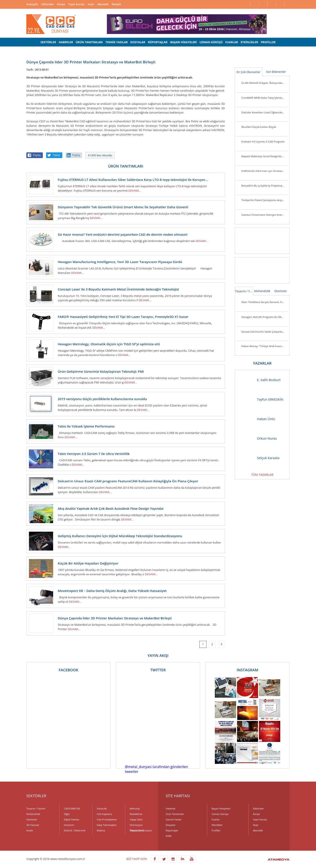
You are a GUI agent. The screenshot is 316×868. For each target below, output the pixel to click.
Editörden (48, 4)
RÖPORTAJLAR (158, 42)
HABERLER (66, 42)
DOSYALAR (138, 42)
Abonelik (103, 4)
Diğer (67, 814)
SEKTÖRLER (48, 42)
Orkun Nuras (258, 438)
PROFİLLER (268, 42)
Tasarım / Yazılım (244, 291)
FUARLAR (232, 42)
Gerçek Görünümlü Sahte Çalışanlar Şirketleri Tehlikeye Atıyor (265, 332)
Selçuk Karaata (259, 458)
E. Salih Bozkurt (260, 380)
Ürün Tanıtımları (175, 814)
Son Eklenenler (276, 72)
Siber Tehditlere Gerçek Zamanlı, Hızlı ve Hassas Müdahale (265, 302)
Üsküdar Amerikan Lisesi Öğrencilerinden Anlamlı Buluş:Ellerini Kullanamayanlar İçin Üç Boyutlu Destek (265, 112)
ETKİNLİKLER (250, 42)
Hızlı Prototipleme (107, 819)
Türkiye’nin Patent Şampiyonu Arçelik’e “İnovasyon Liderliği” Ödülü (265, 200)
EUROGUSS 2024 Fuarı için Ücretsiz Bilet (265, 171)
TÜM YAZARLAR (262, 475)
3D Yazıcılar (33, 825)
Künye (61, 4)
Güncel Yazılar (174, 819)
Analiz (30, 830)
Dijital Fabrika (72, 819)
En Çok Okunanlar (249, 72)
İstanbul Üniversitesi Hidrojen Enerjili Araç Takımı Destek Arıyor (265, 215)
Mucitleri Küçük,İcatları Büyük (259, 127)
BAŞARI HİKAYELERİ (183, 42)
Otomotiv (281, 291)
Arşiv (91, 4)
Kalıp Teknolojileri (107, 825)
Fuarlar (215, 819)
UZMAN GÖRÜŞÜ (211, 42)
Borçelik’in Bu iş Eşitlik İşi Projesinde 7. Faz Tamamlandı (265, 186)
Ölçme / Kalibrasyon (141, 830)
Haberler (171, 808)
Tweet (56, 155)
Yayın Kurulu (76, 4)
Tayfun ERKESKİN (261, 399)
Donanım (69, 825)
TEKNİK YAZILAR (117, 42)
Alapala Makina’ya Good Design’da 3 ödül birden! (265, 156)
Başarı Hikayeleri (221, 808)
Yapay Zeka (136, 819)
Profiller (216, 830)
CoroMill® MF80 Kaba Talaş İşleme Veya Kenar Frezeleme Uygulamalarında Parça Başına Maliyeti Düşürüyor (265, 98)
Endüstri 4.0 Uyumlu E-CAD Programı (263, 142)
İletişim (116, 4)
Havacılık (102, 808)
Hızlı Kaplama (104, 814)
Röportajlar (172, 830)
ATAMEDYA (279, 860)
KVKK (169, 836)
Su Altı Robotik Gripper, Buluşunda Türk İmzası (265, 83)
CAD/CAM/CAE (72, 808)
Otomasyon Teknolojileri (137, 825)
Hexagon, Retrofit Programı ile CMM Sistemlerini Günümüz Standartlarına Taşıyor (265, 317)
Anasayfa (32, 4)
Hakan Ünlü (257, 419)
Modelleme (136, 814)
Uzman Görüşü (220, 814)
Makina (101, 830)
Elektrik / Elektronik (75, 830)
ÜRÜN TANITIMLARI (89, 42)
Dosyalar (171, 825)
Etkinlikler (217, 825)
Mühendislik (262, 291)
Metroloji (135, 808)
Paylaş (37, 155)
